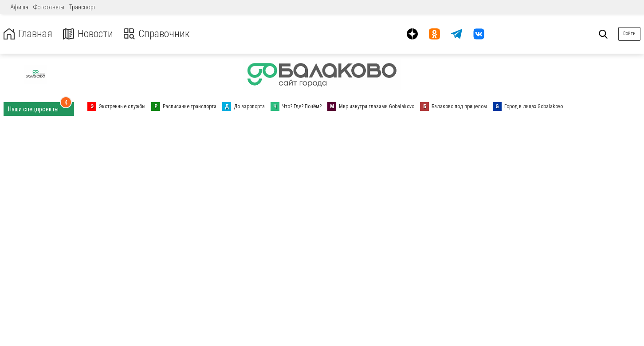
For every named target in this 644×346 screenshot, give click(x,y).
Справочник (157, 34)
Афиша (19, 7)
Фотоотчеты (49, 7)
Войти (629, 33)
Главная (28, 34)
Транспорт (82, 7)
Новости (88, 34)
